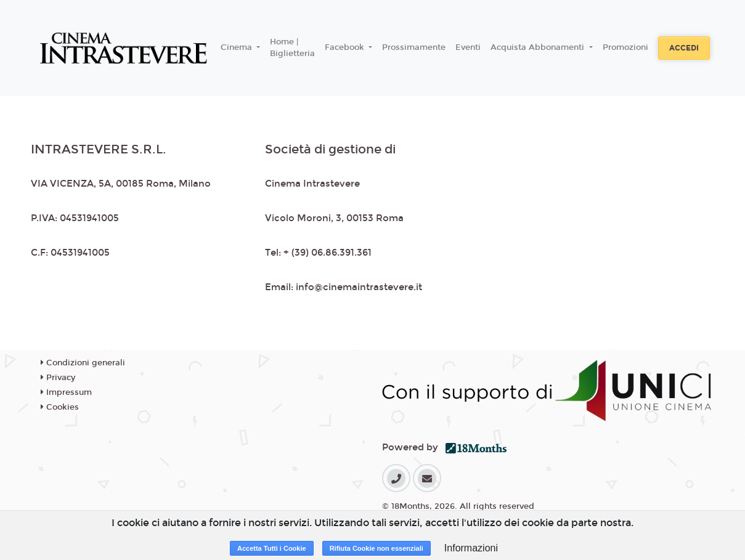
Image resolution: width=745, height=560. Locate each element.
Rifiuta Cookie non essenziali (377, 548)
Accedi (684, 48)
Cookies (60, 407)
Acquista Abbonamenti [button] (539, 47)
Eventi (468, 47)
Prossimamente (414, 47)
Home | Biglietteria (292, 48)
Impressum (66, 392)
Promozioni (625, 47)
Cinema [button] (238, 47)
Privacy (58, 378)
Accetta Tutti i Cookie (272, 548)
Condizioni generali (83, 363)
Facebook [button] (346, 47)
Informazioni (471, 548)
